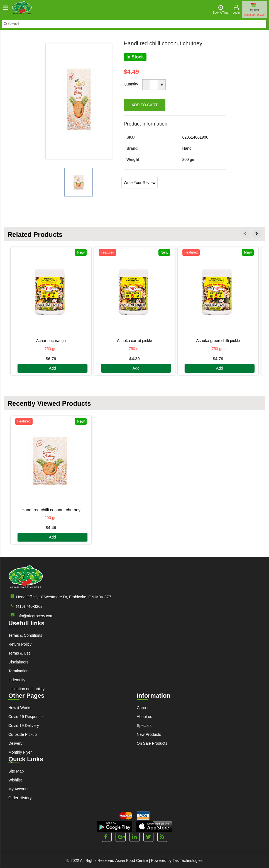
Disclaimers (18, 662)
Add (52, 368)
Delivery (15, 743)
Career (143, 708)
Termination (18, 671)
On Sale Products (152, 743)
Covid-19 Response (25, 717)
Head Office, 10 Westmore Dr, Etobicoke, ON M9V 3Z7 (60, 597)
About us (144, 717)
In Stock (135, 57)
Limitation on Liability (26, 689)
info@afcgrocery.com (31, 615)
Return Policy (20, 644)
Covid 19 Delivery (24, 726)
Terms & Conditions (25, 635)
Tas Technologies (188, 860)
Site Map (16, 771)
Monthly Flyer (20, 752)
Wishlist (15, 780)
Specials (144, 726)
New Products (149, 734)
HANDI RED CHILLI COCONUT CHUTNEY (51, 510)
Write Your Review (140, 183)
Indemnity (17, 680)
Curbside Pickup (23, 734)
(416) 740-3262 (25, 606)
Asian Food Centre (132, 860)
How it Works (20, 708)
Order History (20, 798)
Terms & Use (19, 653)
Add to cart (145, 105)
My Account (18, 789)
